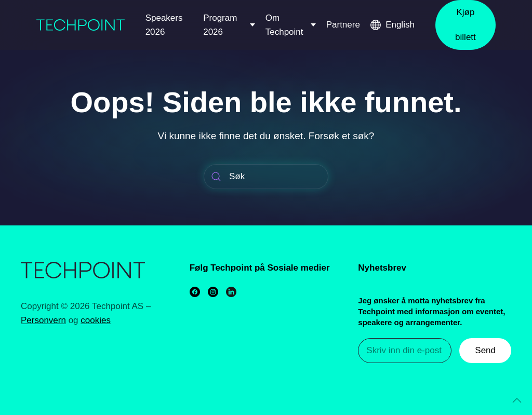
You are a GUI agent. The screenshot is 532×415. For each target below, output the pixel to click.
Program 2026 (220, 25)
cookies (96, 320)
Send (485, 350)
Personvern (43, 320)
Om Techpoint (284, 25)
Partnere (343, 25)
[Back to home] (81, 25)
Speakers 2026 (164, 25)
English (400, 25)
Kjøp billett (465, 25)
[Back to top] (517, 400)
